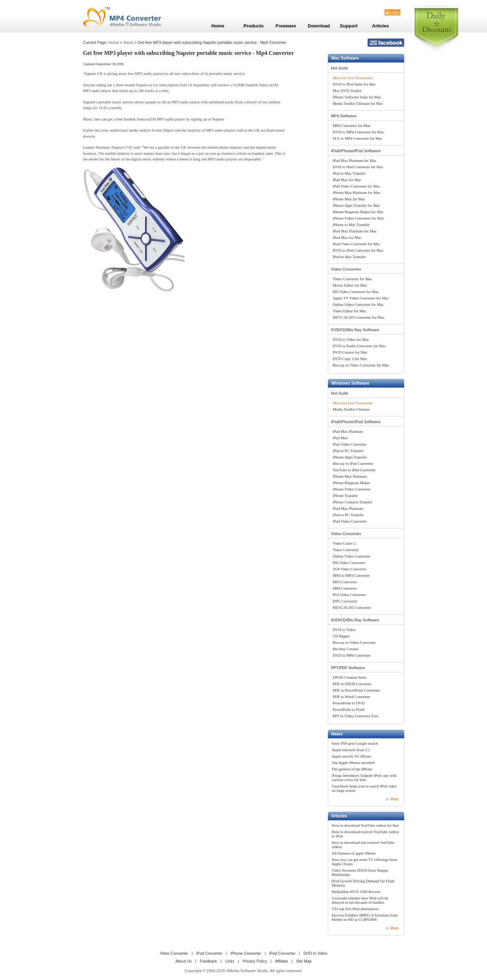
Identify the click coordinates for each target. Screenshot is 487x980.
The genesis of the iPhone (352, 769)
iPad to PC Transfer (348, 451)
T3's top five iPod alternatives (355, 909)
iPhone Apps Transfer (350, 457)
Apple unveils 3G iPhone (352, 756)
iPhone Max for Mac (349, 199)
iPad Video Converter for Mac (357, 186)
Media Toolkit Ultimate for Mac (358, 103)
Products (254, 26)
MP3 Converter (345, 582)
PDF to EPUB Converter (352, 684)
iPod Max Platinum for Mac (355, 231)
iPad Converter (282, 953)
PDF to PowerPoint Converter (356, 690)
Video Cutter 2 (344, 543)
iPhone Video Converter (352, 489)
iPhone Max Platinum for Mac (357, 193)
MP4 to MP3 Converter (351, 575)
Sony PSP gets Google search (355, 743)
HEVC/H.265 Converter (352, 607)
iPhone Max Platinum (350, 476)
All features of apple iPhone (354, 853)
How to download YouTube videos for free (365, 825)
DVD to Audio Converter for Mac (359, 346)
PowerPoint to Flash (349, 709)
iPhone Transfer (345, 496)
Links (230, 961)
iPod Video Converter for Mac (357, 244)
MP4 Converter (345, 588)
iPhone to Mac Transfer (351, 225)
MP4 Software (344, 116)
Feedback (208, 961)
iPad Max (340, 438)
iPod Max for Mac (347, 237)
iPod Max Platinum (348, 508)
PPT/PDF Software (348, 668)
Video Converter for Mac (353, 279)
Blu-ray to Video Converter (354, 642)
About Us (184, 961)
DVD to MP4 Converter (352, 655)
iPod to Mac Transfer (349, 257)
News (128, 42)
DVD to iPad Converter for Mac (358, 167)
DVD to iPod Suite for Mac (354, 84)
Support (349, 26)
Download (319, 26)
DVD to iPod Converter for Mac (358, 250)
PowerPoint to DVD (349, 703)
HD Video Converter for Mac (356, 292)
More (394, 799)
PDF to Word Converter (352, 697)
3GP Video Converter (350, 569)
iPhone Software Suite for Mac (357, 97)
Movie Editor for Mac (350, 285)
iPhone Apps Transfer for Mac (357, 205)
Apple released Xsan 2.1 (351, 750)
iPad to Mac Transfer (349, 173)
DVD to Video (344, 630)
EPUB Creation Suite (350, 677)
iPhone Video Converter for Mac (359, 218)
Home (114, 42)
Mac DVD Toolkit (347, 91)
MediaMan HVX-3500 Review (356, 892)
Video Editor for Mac (350, 311)
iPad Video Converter (350, 444)
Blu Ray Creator (346, 649)
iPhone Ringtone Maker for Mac (358, 212)
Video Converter (346, 269)
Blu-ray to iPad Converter (353, 463)
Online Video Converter (352, 556)
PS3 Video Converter (349, 595)
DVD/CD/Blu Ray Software (355, 330)
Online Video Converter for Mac (358, 304)
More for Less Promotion (353, 78)
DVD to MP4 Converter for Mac (359, 132)
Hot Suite (340, 68)
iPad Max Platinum (348, 431)
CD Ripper (341, 636)
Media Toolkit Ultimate (351, 409)
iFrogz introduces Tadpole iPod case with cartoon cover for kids (364, 778)
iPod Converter (209, 953)
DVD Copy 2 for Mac (350, 359)
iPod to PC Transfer (348, 515)
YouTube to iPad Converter (354, 470)
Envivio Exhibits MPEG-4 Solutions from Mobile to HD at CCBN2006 (365, 917)
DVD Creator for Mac (350, 352)
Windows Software (351, 383)
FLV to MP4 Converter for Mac (358, 138)
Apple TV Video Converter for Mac (361, 298)
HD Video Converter (349, 563)
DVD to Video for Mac (351, 339)
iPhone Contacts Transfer (353, 502)
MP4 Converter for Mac (352, 125)
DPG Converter (345, 601)
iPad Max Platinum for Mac (355, 160)
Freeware (286, 26)
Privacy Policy (255, 961)
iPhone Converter (246, 953)
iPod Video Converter (350, 521)
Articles (339, 816)
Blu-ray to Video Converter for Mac (361, 365)
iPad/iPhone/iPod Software (356, 151)
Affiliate (281, 961)
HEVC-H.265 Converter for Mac (359, 317)
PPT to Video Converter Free (356, 716)
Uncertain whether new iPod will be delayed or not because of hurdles (360, 900)
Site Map (304, 961)
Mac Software (345, 58)
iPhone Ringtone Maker (352, 483)
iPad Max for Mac (347, 180)
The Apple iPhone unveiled (353, 763)
